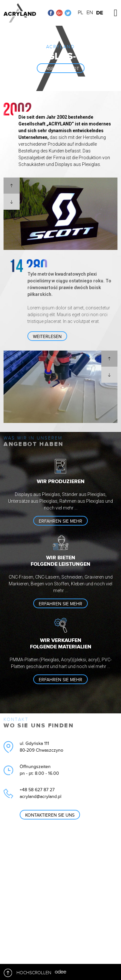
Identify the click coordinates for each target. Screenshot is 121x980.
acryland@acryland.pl (40, 797)
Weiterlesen (47, 337)
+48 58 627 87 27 (37, 790)
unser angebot (61, 69)
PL (81, 13)
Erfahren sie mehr (60, 521)
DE (100, 13)
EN (90, 13)
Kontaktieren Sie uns (50, 815)
